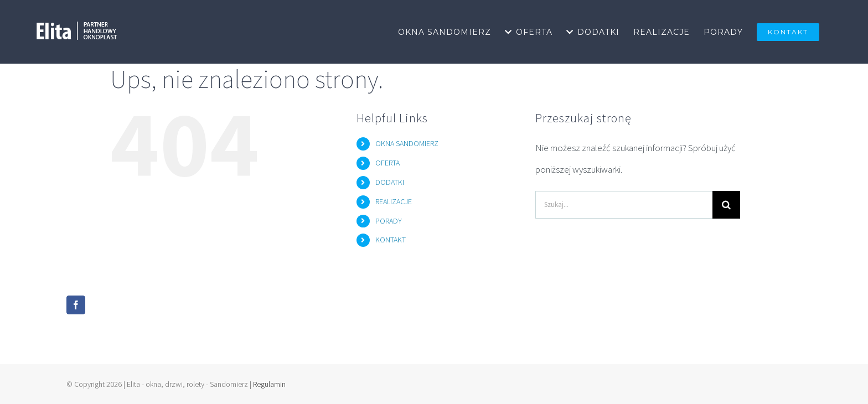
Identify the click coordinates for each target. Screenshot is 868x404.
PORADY (389, 221)
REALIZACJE (394, 201)
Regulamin (269, 384)
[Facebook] (76, 305)
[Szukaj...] (624, 205)
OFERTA (387, 163)
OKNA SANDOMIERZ (407, 143)
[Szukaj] (726, 205)
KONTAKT (391, 240)
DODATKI (390, 182)
